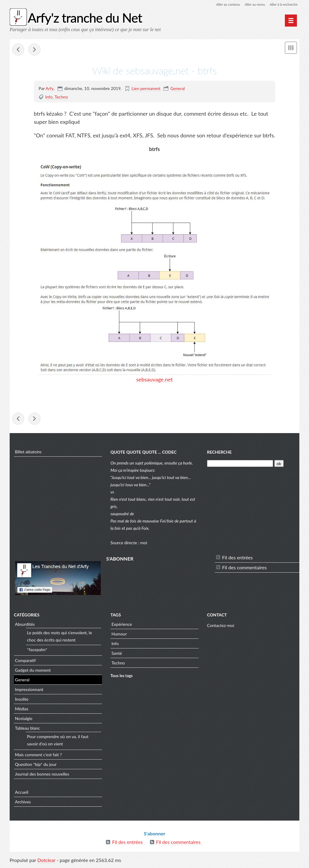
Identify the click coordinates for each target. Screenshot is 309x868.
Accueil (22, 794)
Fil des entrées (237, 559)
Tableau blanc (28, 730)
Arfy (49, 89)
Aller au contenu (223, 4)
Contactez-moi (221, 627)
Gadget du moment (33, 672)
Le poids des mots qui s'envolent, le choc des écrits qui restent (60, 638)
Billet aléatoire (28, 453)
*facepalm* (37, 651)
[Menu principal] (291, 21)
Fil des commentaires (244, 569)
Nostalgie (24, 720)
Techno (61, 97)
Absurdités (25, 626)
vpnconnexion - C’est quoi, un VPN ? (18, 50)
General (177, 89)
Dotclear (46, 862)
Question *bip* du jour (36, 766)
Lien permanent (146, 89)
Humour (119, 635)
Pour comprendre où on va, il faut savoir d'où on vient (58, 742)
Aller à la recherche (282, 4)
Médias (22, 710)
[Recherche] (240, 465)
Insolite (22, 701)
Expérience (122, 626)
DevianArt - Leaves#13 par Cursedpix (34, 50)
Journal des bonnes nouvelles (42, 775)
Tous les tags (122, 677)
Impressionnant (29, 691)
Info (49, 97)
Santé (117, 655)
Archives (23, 803)
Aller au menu (252, 4)
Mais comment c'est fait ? (38, 756)
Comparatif (25, 662)
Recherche (219, 454)
